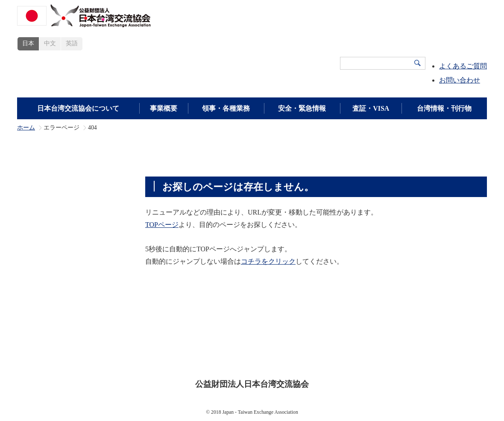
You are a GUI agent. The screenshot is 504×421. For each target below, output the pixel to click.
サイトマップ (323, 358)
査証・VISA (371, 108)
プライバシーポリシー (258, 358)
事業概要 (164, 108)
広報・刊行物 (383, 344)
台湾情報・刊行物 (444, 108)
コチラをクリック (268, 261)
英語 (72, 43)
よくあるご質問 (463, 66)
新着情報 (430, 344)
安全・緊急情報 (302, 108)
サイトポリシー (190, 358)
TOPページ (162, 225)
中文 (50, 43)
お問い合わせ (460, 80)
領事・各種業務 (226, 108)
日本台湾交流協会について (78, 108)
